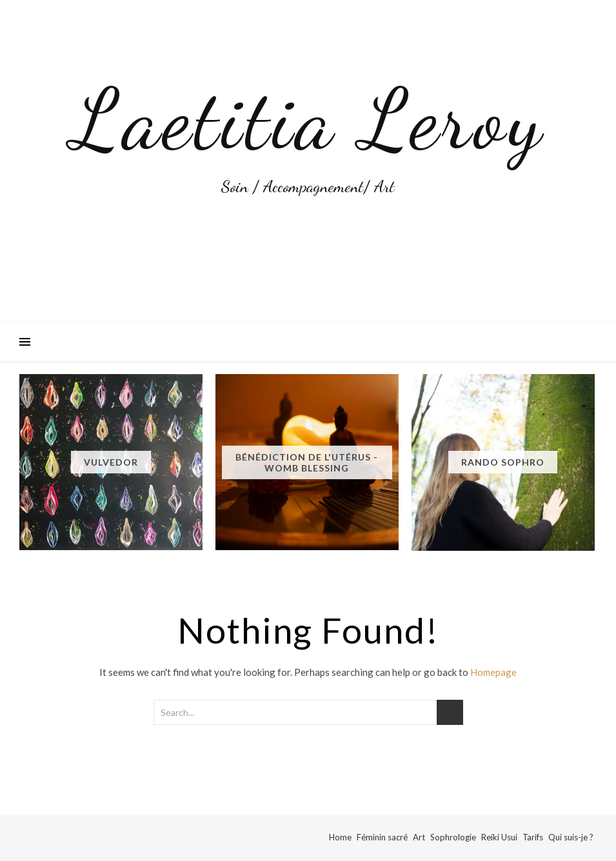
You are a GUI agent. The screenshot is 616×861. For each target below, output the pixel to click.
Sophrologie (453, 837)
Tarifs (533, 837)
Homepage (493, 672)
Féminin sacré (382, 837)
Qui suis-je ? (571, 837)
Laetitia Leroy (308, 119)
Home (340, 837)
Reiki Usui (499, 837)
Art (419, 837)
